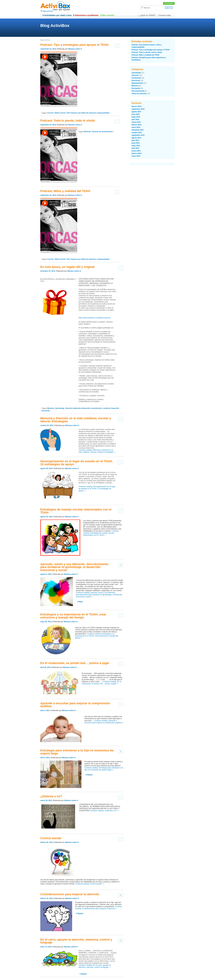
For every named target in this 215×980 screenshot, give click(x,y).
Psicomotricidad (138, 91)
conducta (106, 408)
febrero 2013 (137, 153)
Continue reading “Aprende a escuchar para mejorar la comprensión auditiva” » (104, 722)
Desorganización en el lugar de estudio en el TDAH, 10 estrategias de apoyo (77, 463)
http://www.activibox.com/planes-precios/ (95, 318)
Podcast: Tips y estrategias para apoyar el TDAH (74, 45)
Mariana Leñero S (75, 49)
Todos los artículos (139, 94)
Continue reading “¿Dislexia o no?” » (104, 811)
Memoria (87, 132)
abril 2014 (135, 120)
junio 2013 (136, 143)
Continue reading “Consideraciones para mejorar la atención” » (99, 907)
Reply (80, 602)
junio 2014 (136, 114)
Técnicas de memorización (102, 132)
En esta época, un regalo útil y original (67, 267)
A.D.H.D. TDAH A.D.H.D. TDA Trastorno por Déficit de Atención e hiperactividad (78, 113)
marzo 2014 (136, 122)
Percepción (136, 88)
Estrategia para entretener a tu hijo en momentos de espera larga (77, 752)
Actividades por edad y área (58, 15)
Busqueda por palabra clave (169, 7)
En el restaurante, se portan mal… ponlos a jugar (75, 663)
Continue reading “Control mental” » (89, 884)
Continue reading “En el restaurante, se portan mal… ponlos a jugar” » (101, 683)
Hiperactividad (137, 83)
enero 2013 (136, 156)
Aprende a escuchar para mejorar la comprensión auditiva (75, 705)
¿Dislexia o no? (51, 796)
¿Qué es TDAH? (148, 15)
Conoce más (165, 15)
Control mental (51, 838)
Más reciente (108, 15)
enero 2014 (136, 127)
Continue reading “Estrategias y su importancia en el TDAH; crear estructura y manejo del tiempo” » (96, 636)
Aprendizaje (60, 408)
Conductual (136, 78)
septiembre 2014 (138, 109)
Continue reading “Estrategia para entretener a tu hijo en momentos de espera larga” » (104, 769)
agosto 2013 (136, 138)
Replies (89, 775)
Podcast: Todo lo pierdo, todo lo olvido (68, 121)
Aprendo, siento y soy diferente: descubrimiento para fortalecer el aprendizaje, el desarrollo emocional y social (74, 567)
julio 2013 (135, 140)
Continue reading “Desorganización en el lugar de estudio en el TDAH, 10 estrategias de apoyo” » (97, 489)
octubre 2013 (137, 133)
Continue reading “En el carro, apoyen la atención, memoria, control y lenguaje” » (95, 966)
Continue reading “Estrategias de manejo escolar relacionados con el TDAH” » (101, 533)
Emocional (136, 80)
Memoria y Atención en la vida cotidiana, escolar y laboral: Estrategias (76, 420)
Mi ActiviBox (169, 3)
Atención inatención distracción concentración (83, 408)
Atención (135, 75)
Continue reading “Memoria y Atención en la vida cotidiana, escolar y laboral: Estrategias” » (97, 451)
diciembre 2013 (138, 130)
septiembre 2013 (138, 135)
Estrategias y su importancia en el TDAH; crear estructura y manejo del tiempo (73, 616)
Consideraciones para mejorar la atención (70, 894)
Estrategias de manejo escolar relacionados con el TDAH (76, 511)
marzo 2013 (136, 151)
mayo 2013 (136, 146)
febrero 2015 (137, 106)
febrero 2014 (137, 125)
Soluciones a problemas (87, 15)
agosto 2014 (136, 112)
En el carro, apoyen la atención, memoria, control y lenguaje (76, 941)
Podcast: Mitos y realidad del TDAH (65, 191)
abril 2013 (135, 148)
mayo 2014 (136, 117)
